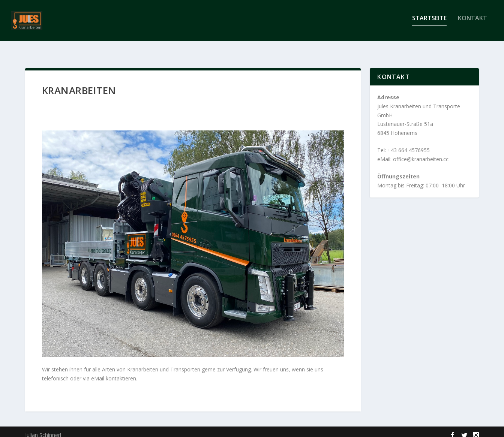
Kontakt (472, 24)
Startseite (429, 24)
